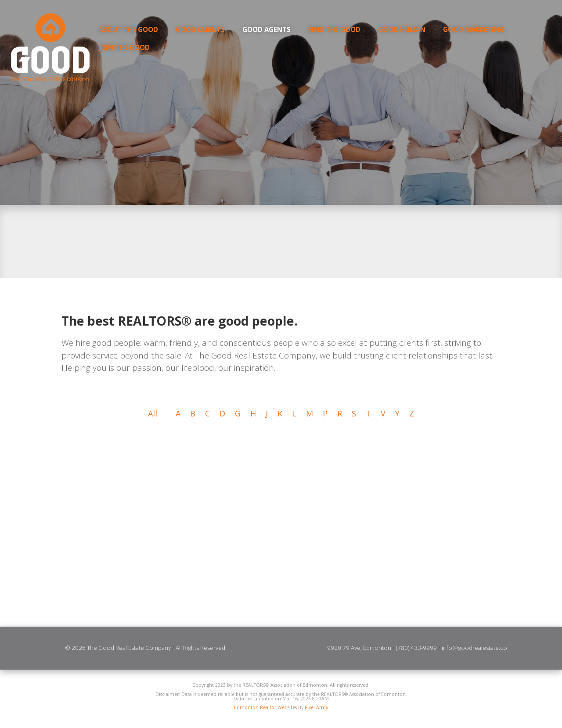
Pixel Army (316, 708)
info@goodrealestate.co (474, 648)
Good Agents (267, 29)
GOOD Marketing (474, 29)
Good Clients (200, 29)
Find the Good (334, 29)
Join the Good (124, 47)
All (153, 414)
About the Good (128, 29)
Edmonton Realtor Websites (265, 708)
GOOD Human (402, 29)
